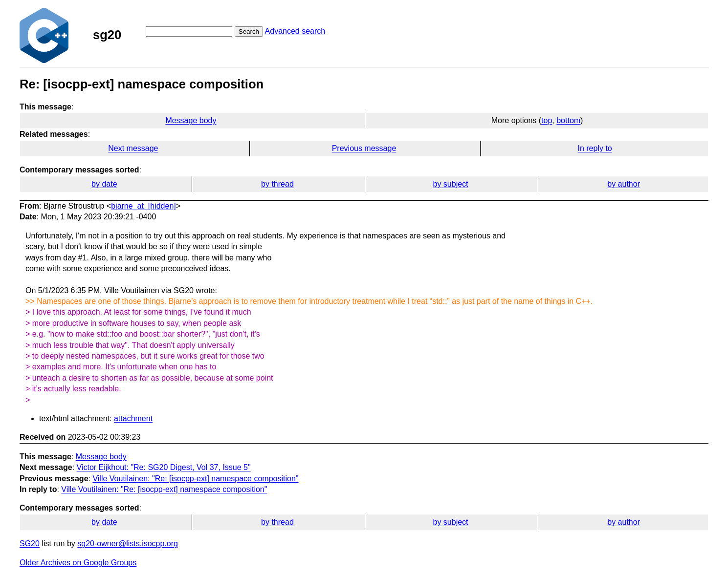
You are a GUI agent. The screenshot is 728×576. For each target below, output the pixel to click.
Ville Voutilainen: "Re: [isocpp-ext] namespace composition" (195, 479)
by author (624, 184)
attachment (133, 418)
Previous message (364, 148)
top (547, 120)
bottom (568, 120)
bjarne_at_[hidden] (143, 206)
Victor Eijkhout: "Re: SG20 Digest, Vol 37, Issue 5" (164, 467)
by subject (451, 184)
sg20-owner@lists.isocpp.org (128, 544)
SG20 (30, 544)
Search (249, 32)
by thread (277, 184)
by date (104, 184)
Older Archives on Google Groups (78, 563)
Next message (133, 148)
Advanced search (295, 31)
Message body (191, 120)
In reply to (595, 148)
